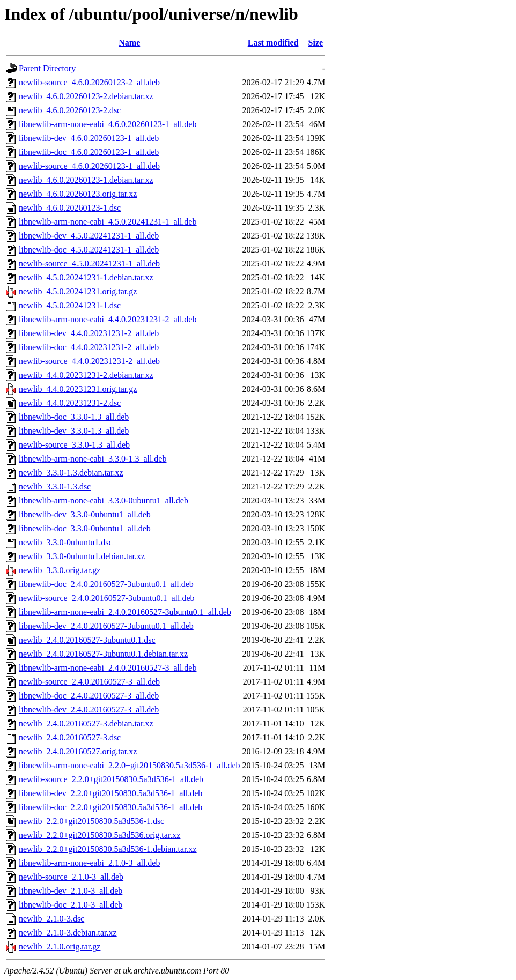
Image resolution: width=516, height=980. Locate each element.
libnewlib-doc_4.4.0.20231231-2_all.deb (89, 347)
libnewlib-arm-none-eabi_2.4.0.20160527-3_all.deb (108, 668)
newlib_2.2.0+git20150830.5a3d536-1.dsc (91, 821)
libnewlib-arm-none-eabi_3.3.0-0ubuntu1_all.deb (104, 500)
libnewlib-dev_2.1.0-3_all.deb (71, 891)
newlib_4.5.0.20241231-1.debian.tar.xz (86, 277)
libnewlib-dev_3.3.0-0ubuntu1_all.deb (85, 514)
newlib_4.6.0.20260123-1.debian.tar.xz (86, 180)
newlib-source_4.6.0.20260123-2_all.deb (89, 82)
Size (316, 43)
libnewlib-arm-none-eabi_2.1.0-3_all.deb (89, 863)
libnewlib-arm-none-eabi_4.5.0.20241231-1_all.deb (108, 222)
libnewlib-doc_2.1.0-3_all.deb (71, 905)
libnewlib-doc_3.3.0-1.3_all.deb (74, 417)
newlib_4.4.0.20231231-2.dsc (70, 403)
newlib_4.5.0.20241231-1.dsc (70, 305)
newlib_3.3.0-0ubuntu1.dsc (66, 542)
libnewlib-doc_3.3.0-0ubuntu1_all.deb (85, 528)
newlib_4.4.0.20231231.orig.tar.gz (78, 389)
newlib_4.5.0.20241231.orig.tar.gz (78, 291)
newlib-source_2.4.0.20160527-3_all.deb (89, 682)
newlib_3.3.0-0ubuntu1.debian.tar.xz (82, 556)
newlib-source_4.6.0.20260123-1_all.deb (89, 166)
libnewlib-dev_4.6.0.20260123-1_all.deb (89, 138)
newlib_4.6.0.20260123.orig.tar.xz (78, 194)
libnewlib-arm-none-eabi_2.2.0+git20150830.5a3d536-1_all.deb (129, 765)
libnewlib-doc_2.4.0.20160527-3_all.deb (89, 696)
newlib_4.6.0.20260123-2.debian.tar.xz (86, 96)
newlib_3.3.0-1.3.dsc (55, 487)
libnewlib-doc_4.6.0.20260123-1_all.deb (89, 152)
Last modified (273, 43)
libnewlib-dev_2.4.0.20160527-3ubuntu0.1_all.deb (106, 626)
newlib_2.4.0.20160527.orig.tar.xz (78, 751)
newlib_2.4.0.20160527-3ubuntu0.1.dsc (87, 640)
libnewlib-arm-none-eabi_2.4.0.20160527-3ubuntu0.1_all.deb (125, 612)
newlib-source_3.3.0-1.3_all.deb (74, 445)
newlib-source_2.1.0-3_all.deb (71, 877)
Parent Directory (47, 68)
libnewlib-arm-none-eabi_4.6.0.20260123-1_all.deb (108, 124)
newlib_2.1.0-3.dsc (51, 919)
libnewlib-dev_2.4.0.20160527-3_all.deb (89, 710)
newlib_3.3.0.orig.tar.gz (60, 570)
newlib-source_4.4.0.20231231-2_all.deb (89, 361)
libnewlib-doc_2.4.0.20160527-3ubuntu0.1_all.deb (106, 584)
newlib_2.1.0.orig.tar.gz (60, 946)
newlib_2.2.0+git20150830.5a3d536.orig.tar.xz (99, 835)
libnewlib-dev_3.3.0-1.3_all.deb (74, 431)
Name (129, 43)
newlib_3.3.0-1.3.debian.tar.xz (71, 473)
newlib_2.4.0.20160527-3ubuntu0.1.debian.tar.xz (103, 654)
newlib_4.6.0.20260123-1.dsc (70, 208)
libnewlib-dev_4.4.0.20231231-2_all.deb (89, 333)
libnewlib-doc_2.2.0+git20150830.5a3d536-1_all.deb (110, 807)
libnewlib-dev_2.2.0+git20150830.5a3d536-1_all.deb (110, 793)
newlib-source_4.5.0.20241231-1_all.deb (89, 263)
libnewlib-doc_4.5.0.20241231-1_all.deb (89, 250)
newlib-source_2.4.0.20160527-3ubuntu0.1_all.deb (107, 598)
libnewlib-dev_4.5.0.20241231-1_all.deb (89, 236)
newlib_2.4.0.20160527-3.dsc (70, 737)
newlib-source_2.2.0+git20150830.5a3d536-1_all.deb (111, 779)
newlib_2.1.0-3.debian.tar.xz (68, 933)
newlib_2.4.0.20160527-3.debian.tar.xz (86, 723)
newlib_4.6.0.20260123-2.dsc (70, 110)
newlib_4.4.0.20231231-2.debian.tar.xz (86, 375)
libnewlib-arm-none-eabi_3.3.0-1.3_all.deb (93, 459)
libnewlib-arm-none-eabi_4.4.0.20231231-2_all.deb (108, 319)
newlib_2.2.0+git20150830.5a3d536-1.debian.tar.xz (108, 849)
